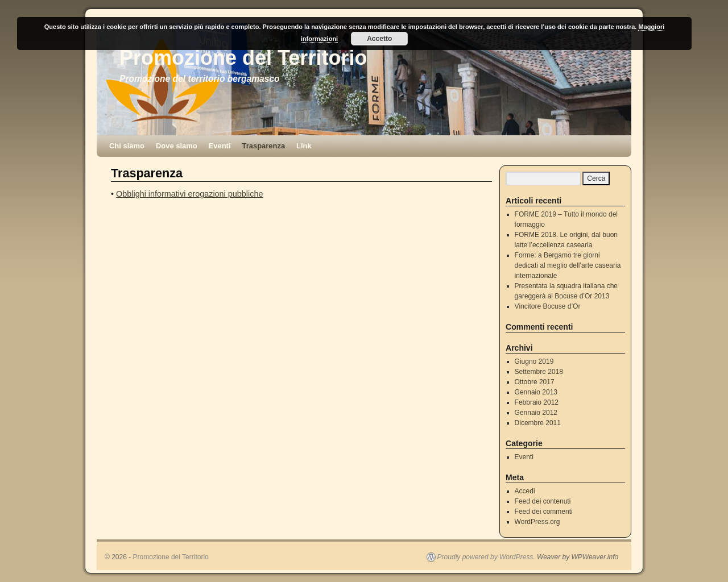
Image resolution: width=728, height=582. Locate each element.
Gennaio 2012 (536, 413)
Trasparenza (264, 146)
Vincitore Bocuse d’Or (548, 306)
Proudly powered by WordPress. (486, 557)
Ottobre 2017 (535, 382)
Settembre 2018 (539, 372)
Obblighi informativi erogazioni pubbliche (189, 194)
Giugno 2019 (534, 361)
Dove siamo (177, 146)
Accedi (525, 491)
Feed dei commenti (544, 512)
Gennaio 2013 (536, 392)
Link (304, 146)
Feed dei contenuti (543, 501)
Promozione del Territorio (243, 58)
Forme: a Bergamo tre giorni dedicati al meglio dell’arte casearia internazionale (568, 265)
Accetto (379, 39)
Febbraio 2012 (537, 402)
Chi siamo (127, 146)
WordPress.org (537, 522)
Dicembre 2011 (538, 423)
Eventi (220, 146)
